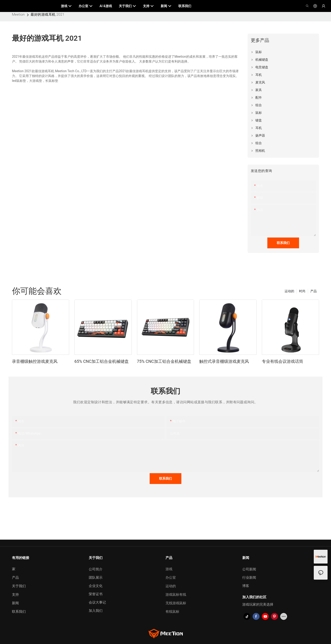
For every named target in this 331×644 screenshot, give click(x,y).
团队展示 (96, 578)
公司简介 (96, 569)
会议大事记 (97, 602)
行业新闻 (249, 578)
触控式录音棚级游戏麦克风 (224, 361)
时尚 (302, 291)
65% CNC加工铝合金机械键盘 (102, 361)
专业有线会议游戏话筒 (282, 361)
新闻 (15, 603)
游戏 (169, 569)
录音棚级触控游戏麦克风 (35, 361)
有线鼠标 (172, 612)
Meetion (18, 14)
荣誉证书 (96, 594)
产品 (314, 291)
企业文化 (96, 586)
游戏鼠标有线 (176, 595)
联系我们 (19, 612)
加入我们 (96, 611)
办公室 (171, 578)
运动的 (289, 291)
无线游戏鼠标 (176, 603)
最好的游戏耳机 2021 (47, 14)
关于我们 (19, 586)
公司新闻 (249, 569)
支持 (15, 595)
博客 (246, 586)
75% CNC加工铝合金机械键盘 (164, 361)
